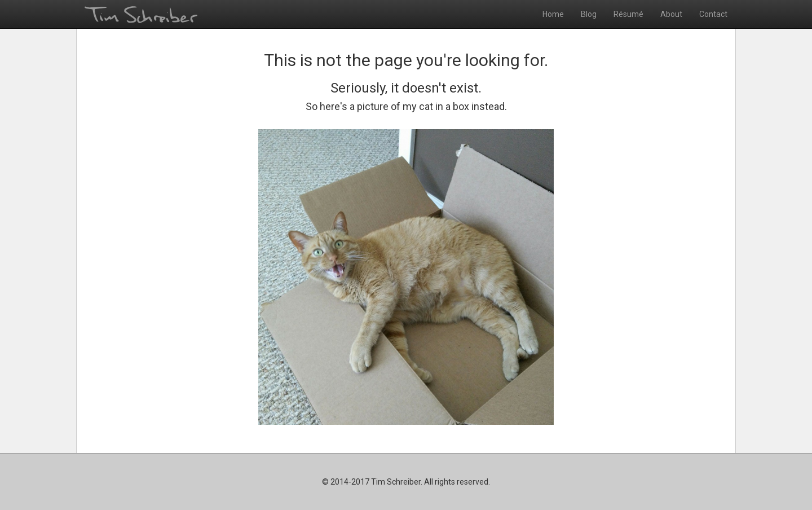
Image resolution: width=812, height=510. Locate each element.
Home (553, 14)
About (671, 14)
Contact (713, 14)
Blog (589, 14)
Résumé (628, 14)
